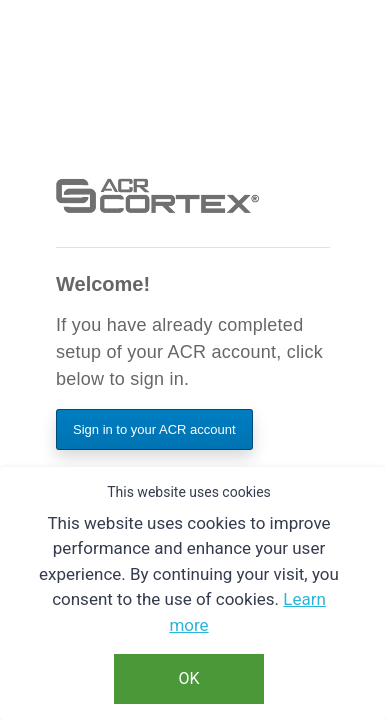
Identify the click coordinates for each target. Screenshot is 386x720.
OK (188, 678)
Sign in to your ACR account (154, 429)
